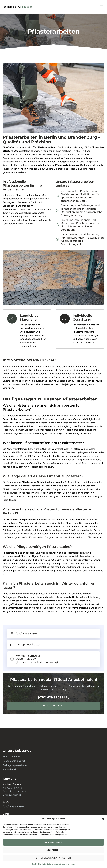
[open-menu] (102, 7)
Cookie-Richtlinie (39, 864)
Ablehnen (54, 850)
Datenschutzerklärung (56, 864)
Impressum (70, 864)
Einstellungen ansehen (54, 858)
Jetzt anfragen (53, 705)
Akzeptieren (53, 842)
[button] (103, 819)
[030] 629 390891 (53, 697)
